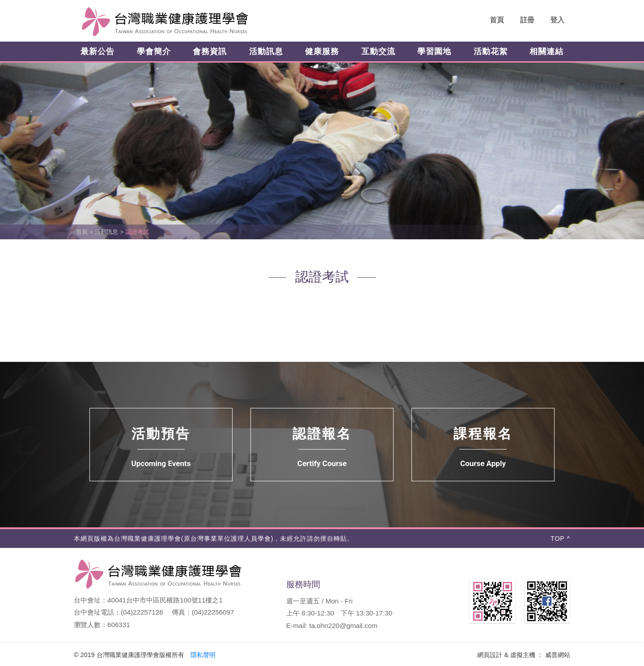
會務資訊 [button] (210, 51)
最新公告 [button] (97, 51)
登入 (557, 20)
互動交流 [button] (378, 51)
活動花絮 (491, 51)
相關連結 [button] (547, 51)
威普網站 (558, 655)
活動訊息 (106, 232)
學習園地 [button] (434, 51)
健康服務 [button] (322, 51)
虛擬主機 (523, 655)
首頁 (497, 20)
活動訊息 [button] (266, 51)
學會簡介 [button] (154, 51)
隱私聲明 (203, 655)
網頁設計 (490, 655)
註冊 (527, 20)
